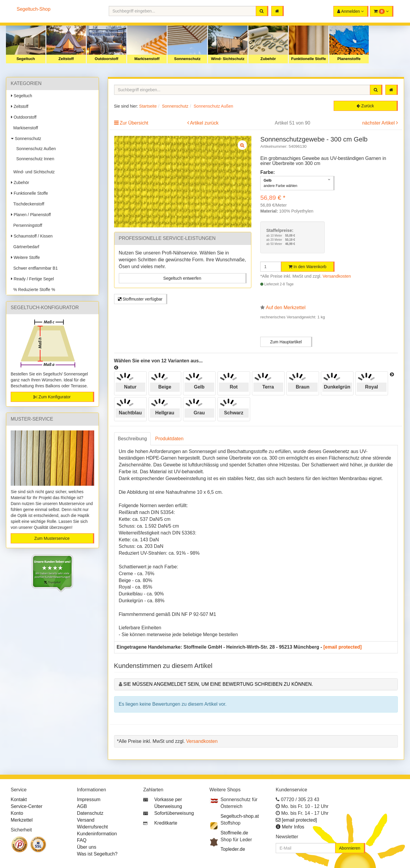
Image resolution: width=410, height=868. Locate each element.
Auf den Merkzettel (286, 308)
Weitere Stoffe (25, 257)
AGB (82, 806)
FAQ (82, 840)
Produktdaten (169, 439)
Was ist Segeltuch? (97, 854)
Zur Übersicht (134, 123)
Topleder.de (233, 849)
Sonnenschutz (187, 59)
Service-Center (27, 806)
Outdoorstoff (107, 59)
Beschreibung (133, 439)
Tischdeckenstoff (28, 204)
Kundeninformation (97, 834)
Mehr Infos (293, 827)
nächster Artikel (379, 123)
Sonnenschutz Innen (34, 159)
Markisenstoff (147, 59)
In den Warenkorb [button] (307, 267)
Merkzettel (22, 820)
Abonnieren (350, 848)
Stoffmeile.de (234, 833)
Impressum (89, 799)
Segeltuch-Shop (34, 9)
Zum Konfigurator (52, 397)
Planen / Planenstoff (31, 215)
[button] (382, 11)
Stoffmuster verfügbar (140, 299)
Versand (86, 820)
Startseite (148, 106)
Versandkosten (337, 276)
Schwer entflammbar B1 (34, 268)
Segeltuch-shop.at (240, 816)
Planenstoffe (349, 59)
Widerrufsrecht (92, 827)
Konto (17, 813)
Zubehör (268, 59)
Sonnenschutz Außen (35, 149)
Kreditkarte (166, 823)
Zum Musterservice (52, 538)
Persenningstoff (27, 225)
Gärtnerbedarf (25, 247)
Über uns (87, 847)
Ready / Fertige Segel (32, 279)
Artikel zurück (204, 123)
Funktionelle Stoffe (309, 59)
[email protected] (343, 647)
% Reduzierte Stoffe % (33, 290)
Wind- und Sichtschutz (33, 172)
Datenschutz (90, 813)
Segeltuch (26, 59)
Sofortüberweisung (174, 813)
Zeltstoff (66, 59)
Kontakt (19, 799)
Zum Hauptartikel (286, 342)
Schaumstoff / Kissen (32, 236)
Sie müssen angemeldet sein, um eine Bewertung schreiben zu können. (218, 684)
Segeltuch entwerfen (182, 278)
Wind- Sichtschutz (228, 59)
